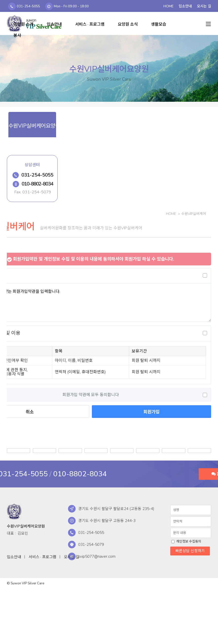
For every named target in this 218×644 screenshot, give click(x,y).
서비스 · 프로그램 (90, 24)
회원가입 (152, 412)
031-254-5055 (37, 175)
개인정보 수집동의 (188, 541)
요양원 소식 (128, 24)
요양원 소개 (23, 24)
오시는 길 (72, 557)
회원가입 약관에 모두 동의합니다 (91, 395)
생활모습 (159, 24)
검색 (197, 22)
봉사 (17, 36)
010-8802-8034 (37, 184)
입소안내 (54, 24)
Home (171, 214)
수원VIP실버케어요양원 (14, 512)
